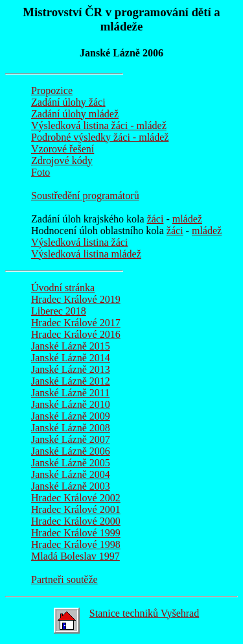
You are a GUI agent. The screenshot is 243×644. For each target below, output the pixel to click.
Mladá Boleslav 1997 (75, 556)
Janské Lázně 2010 (71, 404)
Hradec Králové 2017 (76, 323)
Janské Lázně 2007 (71, 439)
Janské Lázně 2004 (71, 474)
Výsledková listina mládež (86, 254)
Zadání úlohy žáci (68, 102)
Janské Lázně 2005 (71, 463)
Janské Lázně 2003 (71, 486)
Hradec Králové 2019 (76, 299)
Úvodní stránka (63, 288)
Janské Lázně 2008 (71, 428)
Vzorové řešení (63, 149)
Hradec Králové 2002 (76, 498)
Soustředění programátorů (85, 196)
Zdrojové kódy (62, 161)
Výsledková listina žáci (79, 242)
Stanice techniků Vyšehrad (126, 613)
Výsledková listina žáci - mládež (99, 125)
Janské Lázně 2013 (71, 369)
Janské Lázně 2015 (71, 346)
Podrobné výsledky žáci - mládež (100, 137)
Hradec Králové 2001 (76, 509)
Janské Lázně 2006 (71, 451)
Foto (40, 172)
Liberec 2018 (59, 311)
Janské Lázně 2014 (71, 358)
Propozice (52, 90)
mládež (187, 219)
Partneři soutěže (64, 579)
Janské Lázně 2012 (71, 381)
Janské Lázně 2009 (71, 416)
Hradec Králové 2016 (76, 334)
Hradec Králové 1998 (76, 544)
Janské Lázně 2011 (70, 393)
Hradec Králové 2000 (76, 521)
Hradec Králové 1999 (76, 533)
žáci (156, 219)
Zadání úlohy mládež (75, 114)
